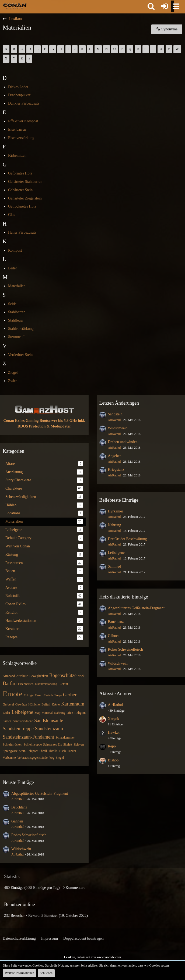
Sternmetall (17, 337)
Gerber (70, 695)
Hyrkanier (116, 511)
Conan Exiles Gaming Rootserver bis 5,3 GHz (40, 421)
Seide (12, 304)
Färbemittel (17, 156)
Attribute (22, 676)
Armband (9, 676)
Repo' (112, 746)
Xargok (114, 719)
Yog (52, 758)
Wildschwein (21, 849)
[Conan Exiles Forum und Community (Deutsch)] (15, 6)
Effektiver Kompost (23, 121)
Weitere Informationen (20, 973)
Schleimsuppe (33, 744)
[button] (151, 6)
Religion (80, 713)
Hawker (114, 733)
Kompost (15, 250)
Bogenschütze (63, 675)
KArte (56, 704)
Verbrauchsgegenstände (32, 758)
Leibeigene (22, 712)
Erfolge (29, 695)
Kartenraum (73, 704)
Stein (22, 751)
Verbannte (9, 758)
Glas (12, 215)
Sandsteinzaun (49, 729)
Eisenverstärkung (21, 138)
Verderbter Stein (20, 355)
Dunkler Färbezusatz (24, 103)
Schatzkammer (65, 737)
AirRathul (18, 799)
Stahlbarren (17, 312)
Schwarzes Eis (53, 744)
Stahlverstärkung (21, 329)
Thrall (43, 751)
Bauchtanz (19, 807)
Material (47, 713)
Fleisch (48, 695)
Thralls (53, 751)
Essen (39, 695)
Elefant (63, 684)
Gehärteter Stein (20, 190)
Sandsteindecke (23, 721)
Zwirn (13, 381)
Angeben (115, 456)
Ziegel (13, 373)
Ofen (70, 713)
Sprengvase (10, 751)
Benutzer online (19, 904)
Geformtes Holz (20, 173)
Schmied (115, 566)
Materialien (17, 286)
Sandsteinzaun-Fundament (28, 737)
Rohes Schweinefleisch (29, 835)
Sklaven (79, 744)
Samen (7, 721)
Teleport (32, 751)
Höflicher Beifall (39, 704)
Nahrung (60, 713)
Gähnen (17, 821)
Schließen (46, 973)
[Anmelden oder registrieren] (165, 6)
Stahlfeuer (16, 320)
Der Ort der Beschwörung (128, 539)
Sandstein (115, 414)
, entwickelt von (92, 957)
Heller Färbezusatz (22, 232)
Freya (58, 695)
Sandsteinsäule (49, 721)
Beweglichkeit (39, 676)
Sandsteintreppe (18, 729)
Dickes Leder (18, 87)
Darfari (10, 683)
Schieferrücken (13, 744)
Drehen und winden (123, 442)
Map (37, 713)
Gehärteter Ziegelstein (25, 198)
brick (81, 676)
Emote (13, 694)
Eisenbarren (17, 129)
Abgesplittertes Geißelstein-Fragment (40, 794)
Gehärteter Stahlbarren (25, 182)
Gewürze (21, 704)
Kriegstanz (116, 470)
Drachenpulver (19, 95)
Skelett (68, 744)
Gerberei (8, 704)
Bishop (113, 760)
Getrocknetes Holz (22, 206)
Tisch (62, 751)
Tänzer (71, 751)
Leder (13, 268)
